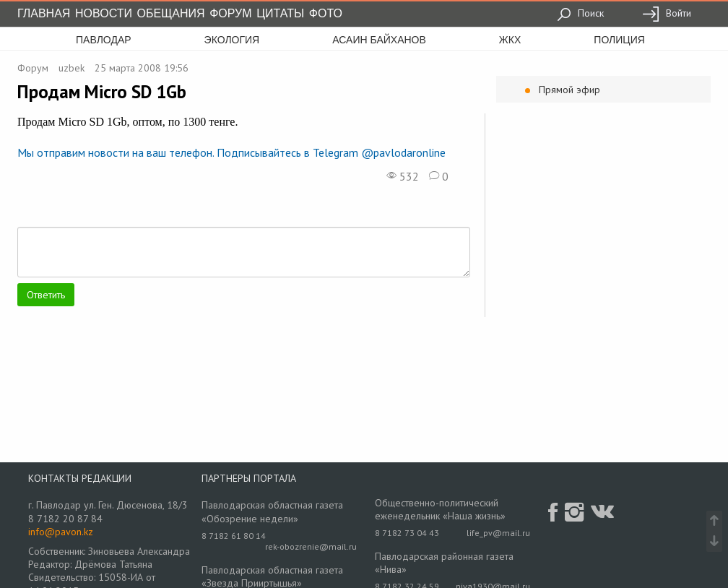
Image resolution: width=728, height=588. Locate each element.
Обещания (171, 13)
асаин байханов (379, 40)
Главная (44, 13)
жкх (510, 40)
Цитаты (280, 13)
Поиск (580, 13)
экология (232, 40)
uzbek (71, 68)
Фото (326, 13)
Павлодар (104, 40)
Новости (104, 13)
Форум (230, 13)
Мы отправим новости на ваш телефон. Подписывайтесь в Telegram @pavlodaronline (231, 152)
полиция (619, 40)
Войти (667, 13)
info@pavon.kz (61, 532)
